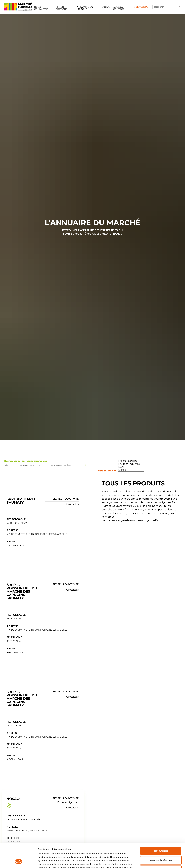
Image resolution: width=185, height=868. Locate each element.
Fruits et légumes (131, 464)
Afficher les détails (159, 862)
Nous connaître (41, 8)
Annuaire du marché (85, 8)
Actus (106, 7)
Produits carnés (131, 461)
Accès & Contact (119, 8)
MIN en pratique (61, 8)
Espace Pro (142, 7)
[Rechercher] (167, 7)
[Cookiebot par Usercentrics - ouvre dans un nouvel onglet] (19, 862)
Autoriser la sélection (161, 840)
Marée (131, 470)
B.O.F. (131, 467)
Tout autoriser (161, 830)
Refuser (161, 849)
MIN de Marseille (18, 7)
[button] (179, 7)
